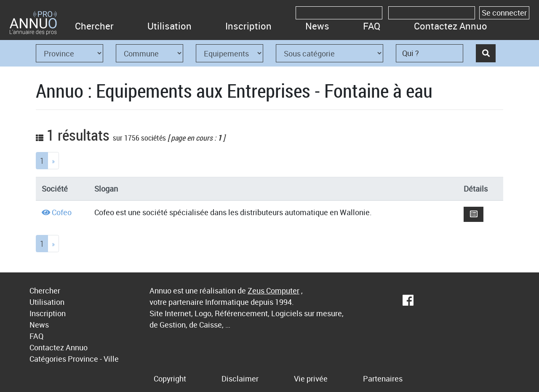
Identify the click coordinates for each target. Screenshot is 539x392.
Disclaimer (240, 379)
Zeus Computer (274, 291)
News (317, 26)
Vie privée (311, 379)
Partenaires (383, 379)
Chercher (94, 26)
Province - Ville (93, 359)
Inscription (248, 26)
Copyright (170, 379)
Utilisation (169, 26)
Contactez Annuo (451, 26)
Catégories (48, 359)
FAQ (372, 26)
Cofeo (62, 212)
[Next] (53, 161)
